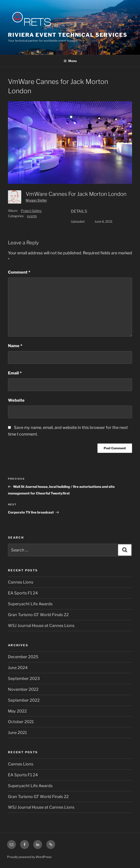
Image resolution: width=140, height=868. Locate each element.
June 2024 (18, 668)
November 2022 (23, 689)
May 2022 (17, 711)
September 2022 (24, 700)
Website (16, 400)
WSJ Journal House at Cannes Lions (41, 626)
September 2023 (24, 678)
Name (15, 346)
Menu (70, 61)
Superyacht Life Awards (30, 604)
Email (15, 373)
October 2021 (21, 722)
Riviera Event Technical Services (68, 35)
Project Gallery (31, 211)
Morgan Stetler (36, 200)
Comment (19, 272)
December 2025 (23, 657)
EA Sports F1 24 (23, 593)
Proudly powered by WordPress (29, 857)
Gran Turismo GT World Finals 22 (38, 615)
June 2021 (17, 733)
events (32, 216)
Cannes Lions (21, 582)
